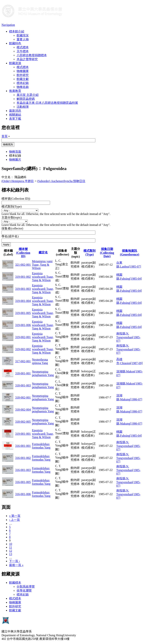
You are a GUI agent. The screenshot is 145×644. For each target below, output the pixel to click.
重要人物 (23, 39)
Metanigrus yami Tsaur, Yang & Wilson (42, 265)
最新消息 (15, 111)
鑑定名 (43, 252)
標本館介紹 (17, 31)
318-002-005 (23, 422)
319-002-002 (23, 349)
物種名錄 (23, 87)
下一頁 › (14, 561)
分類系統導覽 (26, 587)
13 (11, 554)
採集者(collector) (12, 228)
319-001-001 (23, 434)
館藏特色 (15, 43)
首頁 (5, 136)
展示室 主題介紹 (28, 95)
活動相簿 (23, 107)
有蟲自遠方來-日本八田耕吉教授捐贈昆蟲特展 (47, 103)
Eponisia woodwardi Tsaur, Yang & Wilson (43, 277)
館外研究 (23, 75)
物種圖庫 (23, 71)
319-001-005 (23, 313)
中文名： (8, 177)
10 (11, 544)
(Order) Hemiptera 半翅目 (18, 181)
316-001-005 (23, 482)
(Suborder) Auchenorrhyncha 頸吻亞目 (61, 181)
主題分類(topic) (12, 217)
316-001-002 (23, 458)
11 (10, 547)
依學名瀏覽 (24, 591)
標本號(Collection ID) (23, 253)
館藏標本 (15, 583)
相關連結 (15, 115)
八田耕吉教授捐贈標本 (32, 55)
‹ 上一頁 (14, 520)
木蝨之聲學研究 (27, 59)
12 (11, 551)
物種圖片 (15, 160)
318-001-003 (23, 385)
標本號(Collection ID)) (16, 199)
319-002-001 (23, 337)
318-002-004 (23, 410)
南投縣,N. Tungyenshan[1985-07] (128, 337)
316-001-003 (23, 470)
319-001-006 (23, 325)
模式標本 (23, 47)
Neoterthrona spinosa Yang (40, 361)
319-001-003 (23, 289)
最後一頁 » (16, 565)
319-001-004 (23, 301)
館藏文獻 (23, 79)
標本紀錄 (23, 83)
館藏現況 (23, 35)
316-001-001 (23, 446)
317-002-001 (23, 361)
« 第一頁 (15, 516)
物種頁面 (15, 152)
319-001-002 (23, 277)
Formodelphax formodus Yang (41, 446)
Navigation (8, 25)
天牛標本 (23, 51)
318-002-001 (23, 397)
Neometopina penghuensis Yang (43, 373)
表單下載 (15, 119)
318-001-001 (23, 373)
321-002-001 (23, 265)
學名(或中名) (10, 236)
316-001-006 (23, 494)
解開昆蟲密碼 (26, 99)
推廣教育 (15, 91)
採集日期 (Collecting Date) (107, 253)
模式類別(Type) (12, 207)
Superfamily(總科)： (22, 169)
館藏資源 (15, 63)
